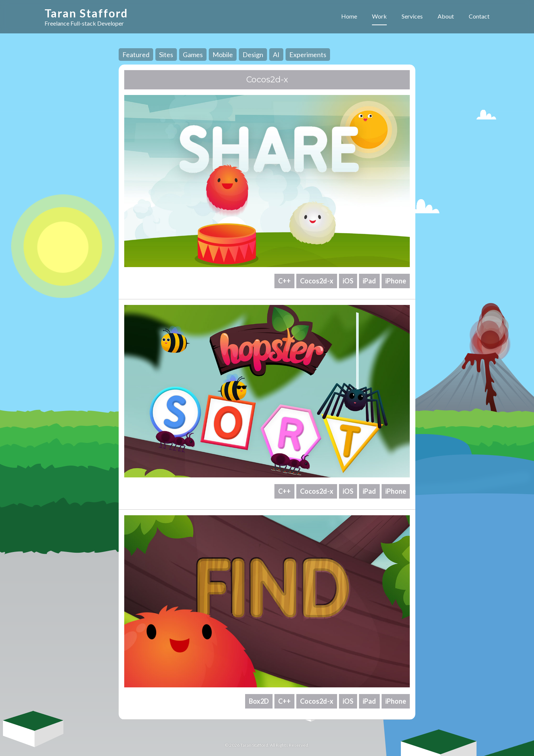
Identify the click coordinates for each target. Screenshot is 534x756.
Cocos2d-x (317, 281)
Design (253, 55)
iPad (369, 281)
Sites (166, 55)
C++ (284, 281)
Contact (479, 16)
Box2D (259, 701)
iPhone (396, 281)
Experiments (308, 55)
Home (349, 16)
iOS (348, 281)
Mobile (223, 55)
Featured (136, 55)
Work (379, 16)
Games (193, 55)
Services (412, 16)
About (446, 16)
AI (276, 55)
